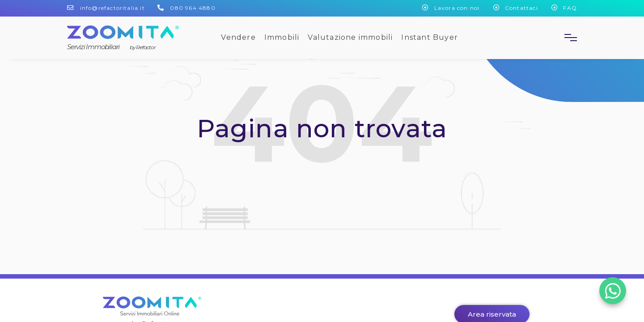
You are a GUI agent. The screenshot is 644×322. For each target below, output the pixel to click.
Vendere (238, 37)
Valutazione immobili (350, 37)
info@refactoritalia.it (112, 8)
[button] (567, 38)
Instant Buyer (430, 37)
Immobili (282, 37)
